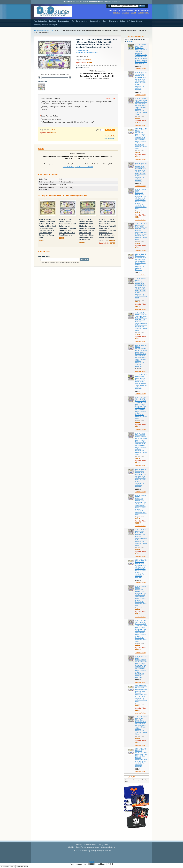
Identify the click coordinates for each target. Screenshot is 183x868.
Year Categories (44, 31)
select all (130, 41)
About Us (79, 845)
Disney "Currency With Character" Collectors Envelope (65, 107)
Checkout (141, 13)
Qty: (97, 130)
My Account (116, 13)
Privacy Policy (103, 845)
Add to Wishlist (110, 136)
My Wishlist (125, 13)
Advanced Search (93, 847)
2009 (52, 31)
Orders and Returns (108, 847)
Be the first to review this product (87, 53)
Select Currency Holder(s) (50, 98)
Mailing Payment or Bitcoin (52, 119)
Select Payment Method (49, 116)
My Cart (133, 13)
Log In (147, 13)
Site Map (71, 847)
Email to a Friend (82, 50)
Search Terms (81, 847)
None (45, 109)
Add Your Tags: (44, 256)
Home (36, 31)
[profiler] (91, 862)
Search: (110, 6)
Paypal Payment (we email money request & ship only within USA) (69, 122)
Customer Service (90, 845)
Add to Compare (110, 138)
